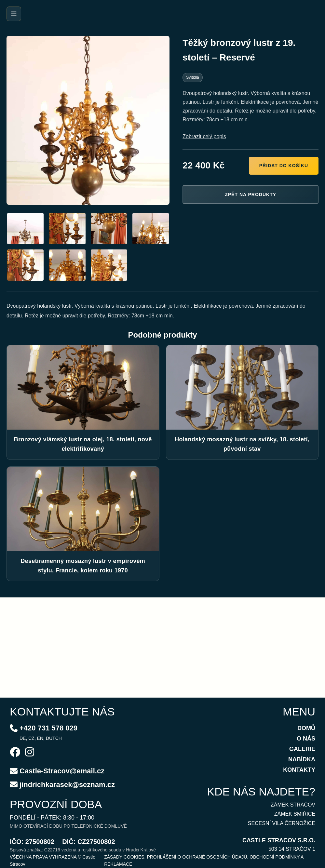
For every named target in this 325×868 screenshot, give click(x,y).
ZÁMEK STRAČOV (293, 805)
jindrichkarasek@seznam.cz (67, 785)
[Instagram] (30, 753)
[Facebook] (15, 753)
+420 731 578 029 (48, 728)
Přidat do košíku (284, 166)
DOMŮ (306, 728)
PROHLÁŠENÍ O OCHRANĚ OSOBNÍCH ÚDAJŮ (197, 857)
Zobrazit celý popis (204, 136)
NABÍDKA (302, 759)
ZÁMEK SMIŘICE (295, 814)
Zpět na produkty (251, 194)
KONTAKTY (299, 770)
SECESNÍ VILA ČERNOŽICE (282, 823)
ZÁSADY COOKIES (124, 857)
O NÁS (306, 739)
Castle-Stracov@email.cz (62, 771)
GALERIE (302, 749)
